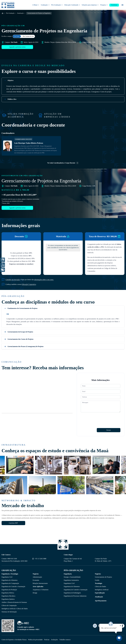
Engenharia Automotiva (71, 580)
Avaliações (54, 640)
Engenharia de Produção (9, 590)
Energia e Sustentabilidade (72, 577)
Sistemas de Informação (9, 612)
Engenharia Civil (7, 577)
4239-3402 (24, 561)
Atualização (20, 13)
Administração (37, 577)
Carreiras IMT (13, 523)
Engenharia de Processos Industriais (75, 596)
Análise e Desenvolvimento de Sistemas (14, 602)
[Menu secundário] (122, 5)
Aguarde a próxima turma (17, 47)
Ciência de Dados (100, 586)
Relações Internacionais (40, 583)
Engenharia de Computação (10, 583)
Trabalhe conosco (65, 640)
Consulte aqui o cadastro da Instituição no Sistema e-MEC (28, 628)
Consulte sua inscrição (13, 280)
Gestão (97, 580)
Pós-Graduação (57, 5)
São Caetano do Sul (28, 36)
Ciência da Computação (9, 605)
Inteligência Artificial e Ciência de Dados (15, 609)
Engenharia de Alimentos (10, 580)
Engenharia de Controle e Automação (13, 586)
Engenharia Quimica (8, 599)
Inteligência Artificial (102, 590)
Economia (36, 580)
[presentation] (96, 418)
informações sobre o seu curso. (44, 280)
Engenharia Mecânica (8, 596)
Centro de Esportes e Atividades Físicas (14, 640)
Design (35, 593)
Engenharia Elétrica (8, 593)
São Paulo (17, 36)
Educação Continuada (72, 5)
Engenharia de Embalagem (72, 593)
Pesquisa (104, 5)
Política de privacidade (35, 640)
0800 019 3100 (12, 559)
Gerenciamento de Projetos (103, 577)
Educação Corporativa (29, 284)
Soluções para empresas (90, 5)
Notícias (47, 640)
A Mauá (36, 5)
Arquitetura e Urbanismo (41, 590)
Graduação (45, 5)
